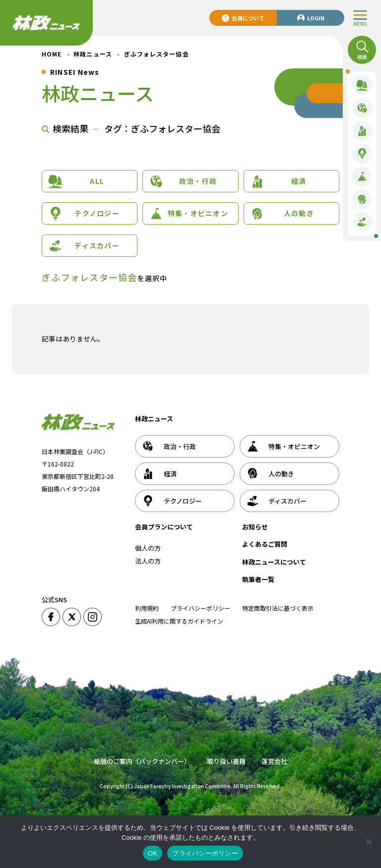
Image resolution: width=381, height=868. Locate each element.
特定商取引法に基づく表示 (278, 608)
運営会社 (274, 761)
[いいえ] (369, 842)
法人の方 (148, 561)
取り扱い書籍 (226, 761)
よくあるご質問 (265, 544)
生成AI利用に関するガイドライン (179, 621)
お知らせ (255, 527)
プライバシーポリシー (200, 608)
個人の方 (148, 548)
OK (153, 853)
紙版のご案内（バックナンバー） (142, 761)
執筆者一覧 (258, 579)
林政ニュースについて (274, 562)
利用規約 (147, 608)
